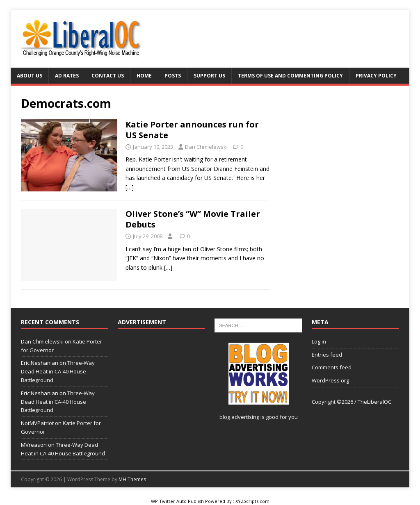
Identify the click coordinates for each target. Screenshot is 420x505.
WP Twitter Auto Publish (177, 501)
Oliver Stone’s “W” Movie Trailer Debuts (193, 219)
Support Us (209, 76)
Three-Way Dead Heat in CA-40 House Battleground (58, 371)
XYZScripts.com (252, 501)
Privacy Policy (376, 76)
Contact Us (108, 76)
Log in (319, 341)
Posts (173, 76)
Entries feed (327, 355)
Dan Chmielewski (206, 147)
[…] (130, 187)
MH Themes (132, 479)
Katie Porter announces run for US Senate (192, 130)
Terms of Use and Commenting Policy (290, 76)
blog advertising (239, 417)
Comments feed (332, 367)
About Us (30, 76)
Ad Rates (67, 76)
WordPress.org (330, 380)
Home (144, 76)
